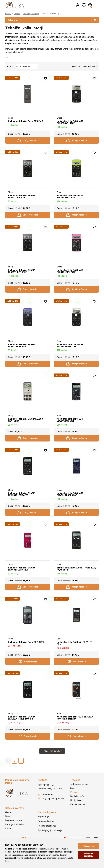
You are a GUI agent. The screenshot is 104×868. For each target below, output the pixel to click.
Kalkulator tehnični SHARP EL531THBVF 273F (21, 350)
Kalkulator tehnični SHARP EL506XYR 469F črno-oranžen (76, 729)
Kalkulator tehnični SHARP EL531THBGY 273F (21, 274)
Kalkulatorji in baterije (33, 14)
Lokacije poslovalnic (15, 837)
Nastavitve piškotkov (89, 855)
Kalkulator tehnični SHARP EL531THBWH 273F (70, 350)
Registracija (43, 829)
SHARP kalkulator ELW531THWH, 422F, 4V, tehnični (76, 577)
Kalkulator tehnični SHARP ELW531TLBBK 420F (21, 502)
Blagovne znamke (14, 833)
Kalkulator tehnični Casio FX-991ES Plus (75, 653)
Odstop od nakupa (46, 833)
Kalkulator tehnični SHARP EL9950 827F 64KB (25, 426)
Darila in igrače (77, 809)
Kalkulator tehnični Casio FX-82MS (26, 121)
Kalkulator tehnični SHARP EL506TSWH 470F (70, 122)
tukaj (7, 861)
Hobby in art (76, 813)
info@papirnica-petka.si (51, 811)
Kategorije (52, 20)
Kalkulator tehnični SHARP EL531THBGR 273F (70, 198)
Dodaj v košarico (28, 141)
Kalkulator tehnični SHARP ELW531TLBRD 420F (21, 577)
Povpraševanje (28, 672)
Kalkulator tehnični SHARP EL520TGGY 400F (21, 198)
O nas (8, 824)
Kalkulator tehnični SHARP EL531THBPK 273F (70, 274)
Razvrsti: (11, 66)
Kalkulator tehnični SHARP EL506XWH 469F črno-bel (21, 729)
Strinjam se (89, 846)
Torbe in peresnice (79, 796)
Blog (7, 829)
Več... (8, 58)
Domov (8, 14)
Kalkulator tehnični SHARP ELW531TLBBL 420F (70, 502)
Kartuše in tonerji (78, 817)
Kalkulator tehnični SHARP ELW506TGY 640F (70, 426)
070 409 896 (45, 807)
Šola (72, 800)
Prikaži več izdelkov (52, 763)
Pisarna (18, 14)
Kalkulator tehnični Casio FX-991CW (26, 652)
